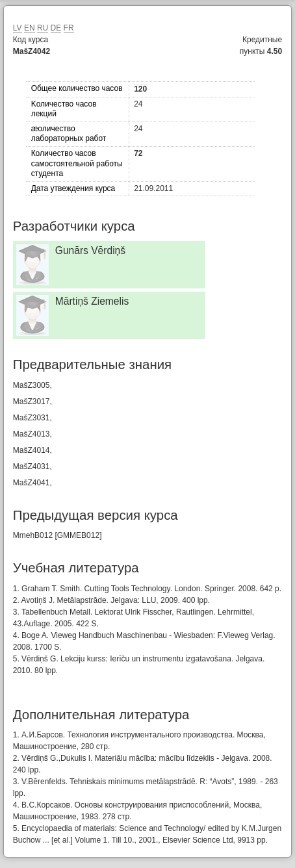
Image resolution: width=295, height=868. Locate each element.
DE (56, 28)
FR (69, 28)
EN (30, 28)
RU (43, 28)
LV (18, 28)
